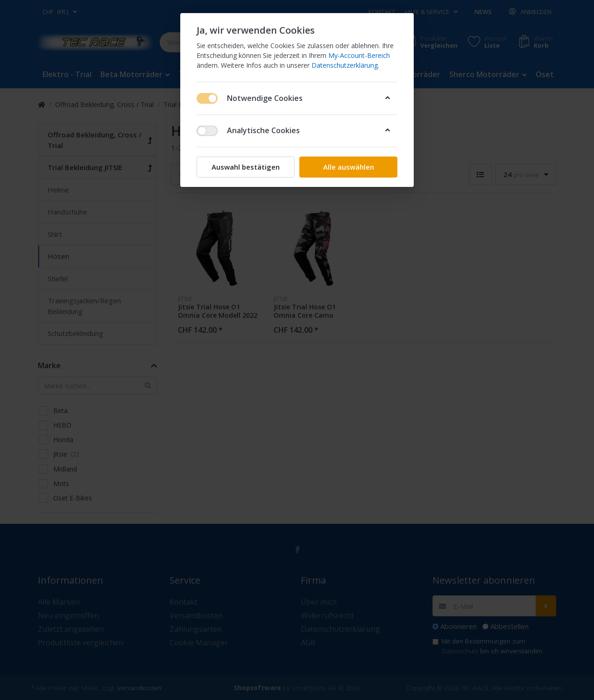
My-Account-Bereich (359, 55)
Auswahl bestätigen (246, 167)
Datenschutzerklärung (345, 65)
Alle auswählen (349, 167)
